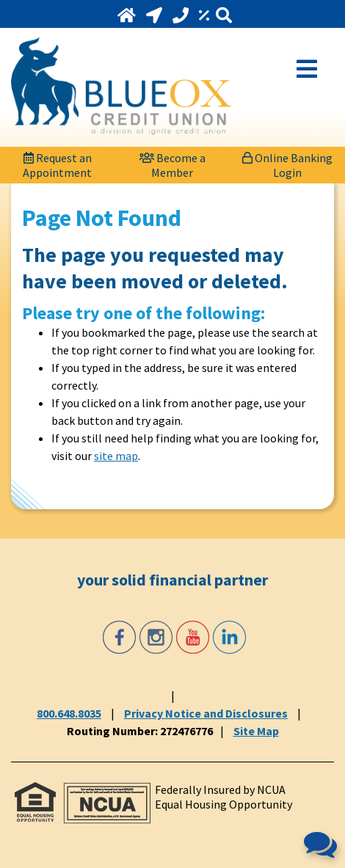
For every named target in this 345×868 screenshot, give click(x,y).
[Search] (224, 16)
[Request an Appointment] (58, 161)
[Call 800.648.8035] (182, 15)
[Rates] (206, 15)
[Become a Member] (173, 161)
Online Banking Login (287, 163)
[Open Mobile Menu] (307, 68)
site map (116, 456)
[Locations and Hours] (156, 15)
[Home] (128, 15)
